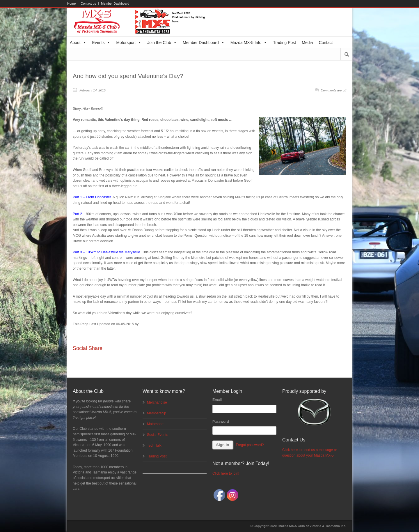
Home (71, 4)
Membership (157, 413)
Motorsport (129, 43)
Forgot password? (250, 445)
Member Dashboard (115, 4)
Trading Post (284, 43)
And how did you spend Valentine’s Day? (128, 76)
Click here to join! (226, 473)
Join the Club (162, 43)
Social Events (158, 435)
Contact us (88, 4)
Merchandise (157, 402)
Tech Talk (154, 446)
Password (221, 422)
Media (307, 43)
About (78, 43)
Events (101, 43)
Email (217, 400)
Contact (326, 43)
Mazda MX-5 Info (249, 43)
